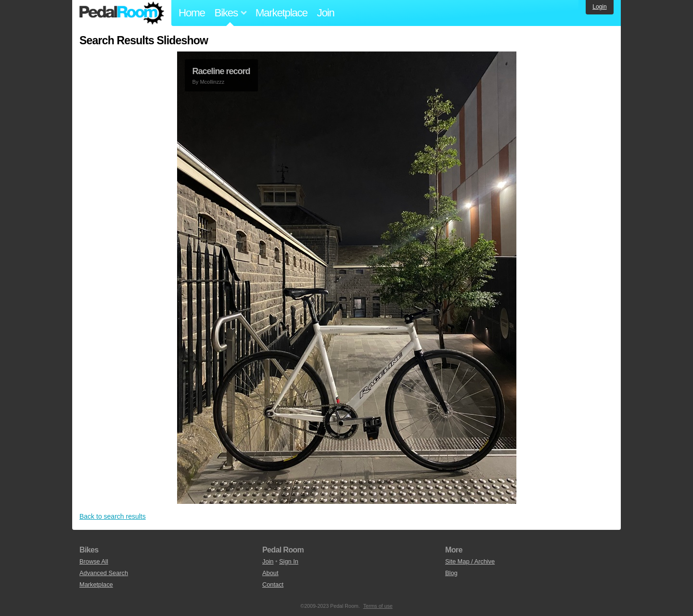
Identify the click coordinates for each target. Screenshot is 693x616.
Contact (273, 584)
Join (326, 13)
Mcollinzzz (212, 82)
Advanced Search (104, 573)
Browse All (94, 561)
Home (192, 13)
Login (599, 7)
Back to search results (113, 516)
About (270, 573)
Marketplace (282, 13)
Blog (451, 573)
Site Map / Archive (470, 561)
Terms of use (378, 606)
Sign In (289, 561)
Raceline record (221, 71)
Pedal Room (122, 13)
